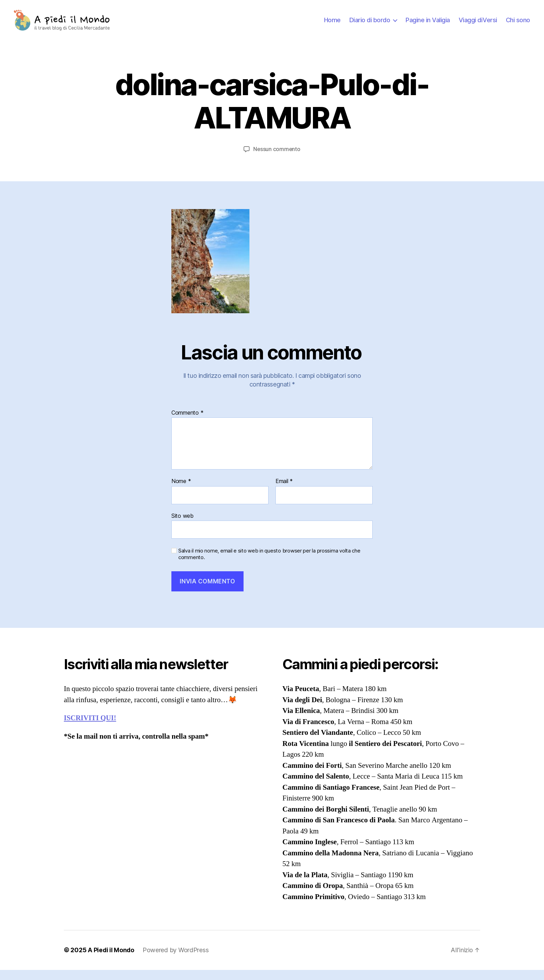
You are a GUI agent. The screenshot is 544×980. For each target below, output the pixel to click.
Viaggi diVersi (478, 25)
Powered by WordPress (176, 960)
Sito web (182, 526)
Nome (181, 491)
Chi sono (518, 25)
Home (332, 25)
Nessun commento (277, 159)
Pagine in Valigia (428, 25)
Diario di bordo (370, 25)
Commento (187, 423)
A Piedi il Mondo (111, 960)
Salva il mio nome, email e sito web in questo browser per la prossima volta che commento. (269, 564)
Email (284, 491)
